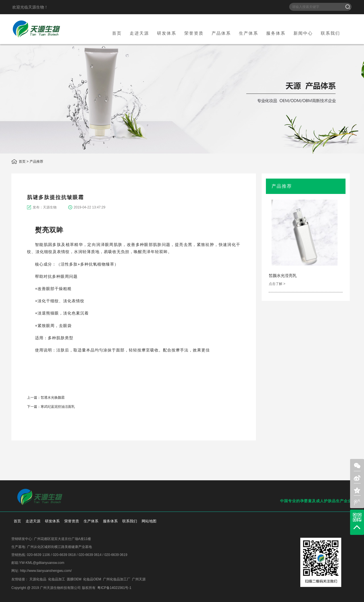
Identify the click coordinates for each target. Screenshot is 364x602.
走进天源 (139, 33)
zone (357, 490)
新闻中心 (303, 33)
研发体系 (167, 33)
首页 (117, 33)
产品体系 (221, 33)
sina (213, 431)
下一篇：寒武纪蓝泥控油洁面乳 (51, 407)
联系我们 (330, 33)
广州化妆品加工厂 (117, 579)
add (241, 431)
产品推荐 (36, 162)
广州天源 (139, 579)
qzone (222, 431)
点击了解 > (277, 284)
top (357, 527)
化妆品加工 (57, 579)
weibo (232, 431)
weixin (203, 431)
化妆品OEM (92, 579)
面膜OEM (74, 579)
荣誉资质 (194, 33)
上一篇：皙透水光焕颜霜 (46, 398)
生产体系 (249, 33)
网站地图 (149, 521)
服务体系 (276, 33)
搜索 (348, 7)
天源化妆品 (38, 579)
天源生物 (36, 29)
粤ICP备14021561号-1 (114, 588)
